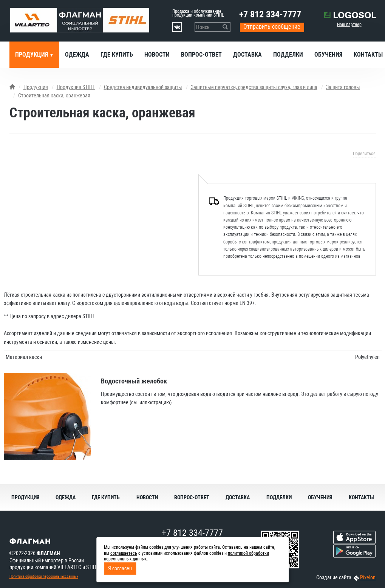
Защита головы (343, 87)
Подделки (288, 55)
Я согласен (120, 568)
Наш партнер (349, 25)
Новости (157, 55)
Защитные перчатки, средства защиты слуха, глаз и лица (254, 87)
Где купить (117, 55)
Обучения (328, 55)
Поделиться (364, 154)
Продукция (32, 55)
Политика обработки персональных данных (44, 576)
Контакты (361, 497)
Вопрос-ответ (201, 55)
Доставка (247, 55)
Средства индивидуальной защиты (143, 87)
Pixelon (368, 577)
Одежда (77, 55)
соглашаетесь (124, 553)
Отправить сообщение (272, 27)
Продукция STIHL (76, 87)
